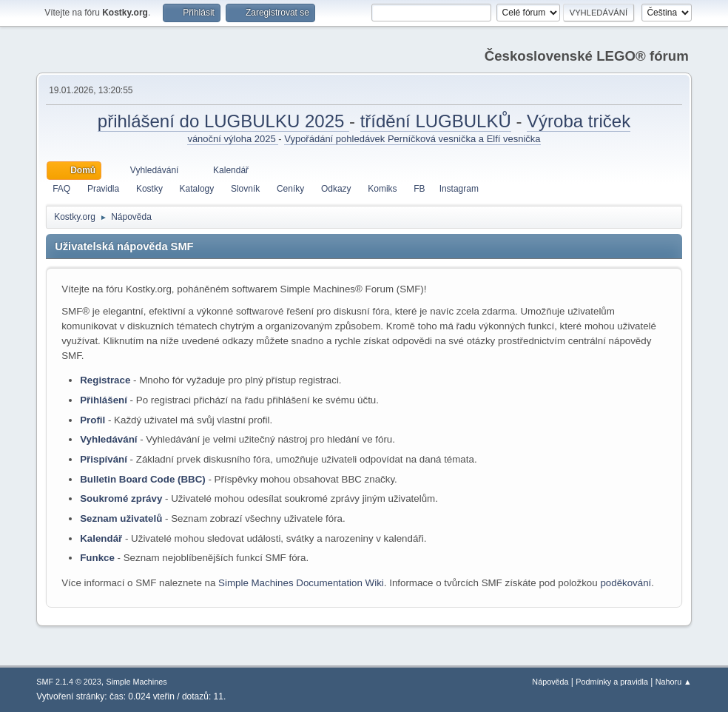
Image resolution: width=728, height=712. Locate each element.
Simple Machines (137, 682)
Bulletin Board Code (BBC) (143, 479)
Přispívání (104, 459)
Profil (92, 420)
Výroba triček (579, 121)
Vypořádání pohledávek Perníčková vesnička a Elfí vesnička (412, 139)
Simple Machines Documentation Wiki (301, 583)
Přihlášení (104, 400)
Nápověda (550, 682)
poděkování (626, 583)
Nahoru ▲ (674, 682)
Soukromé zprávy (121, 498)
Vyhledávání (108, 439)
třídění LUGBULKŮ (436, 121)
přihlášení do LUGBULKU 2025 (223, 121)
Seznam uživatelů (121, 518)
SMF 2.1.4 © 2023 (69, 682)
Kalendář (101, 538)
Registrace (105, 380)
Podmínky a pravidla (612, 682)
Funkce (97, 558)
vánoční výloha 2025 (233, 139)
